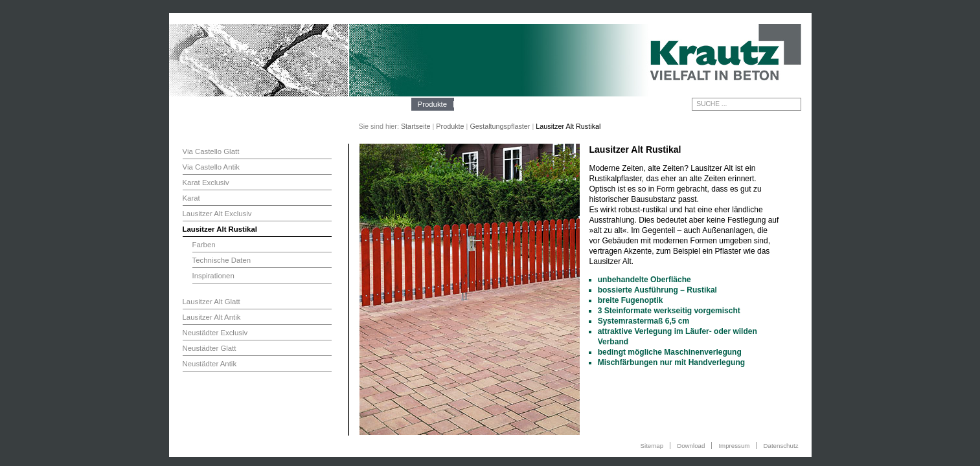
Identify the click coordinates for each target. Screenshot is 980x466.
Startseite (416, 126)
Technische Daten (222, 260)
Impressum (734, 446)
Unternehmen (382, 104)
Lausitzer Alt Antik (212, 317)
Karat (191, 198)
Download (691, 446)
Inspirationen (213, 276)
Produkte (433, 104)
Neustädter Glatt (210, 348)
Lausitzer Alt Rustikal (220, 229)
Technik (473, 104)
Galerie (511, 104)
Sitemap (652, 446)
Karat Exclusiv (206, 183)
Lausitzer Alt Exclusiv (217, 214)
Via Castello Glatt (211, 151)
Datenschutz (781, 446)
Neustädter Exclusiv (215, 333)
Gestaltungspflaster (500, 126)
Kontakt (549, 104)
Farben (204, 245)
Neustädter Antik (210, 364)
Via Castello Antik (211, 167)
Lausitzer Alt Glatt (211, 302)
